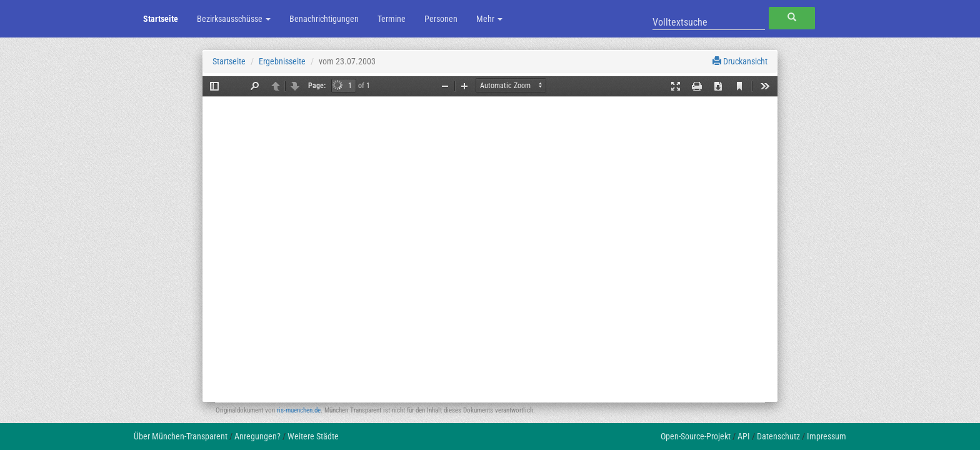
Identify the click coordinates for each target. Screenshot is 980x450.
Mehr (489, 19)
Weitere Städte (313, 436)
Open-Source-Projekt (696, 436)
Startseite (161, 19)
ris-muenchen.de (299, 410)
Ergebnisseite (282, 61)
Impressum (827, 436)
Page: (317, 86)
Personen (441, 19)
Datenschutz (778, 436)
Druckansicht (740, 61)
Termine (392, 19)
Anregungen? (257, 436)
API (744, 436)
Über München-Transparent (181, 436)
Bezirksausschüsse (234, 19)
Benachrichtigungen (324, 19)
